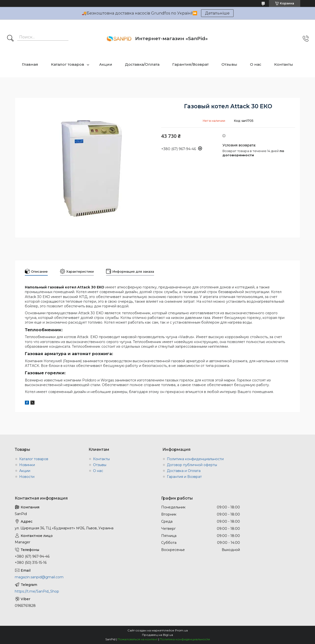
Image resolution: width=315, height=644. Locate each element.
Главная (30, 64)
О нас (256, 64)
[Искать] (10, 39)
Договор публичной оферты (192, 465)
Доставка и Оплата (184, 471)
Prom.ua (181, 630)
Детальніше (217, 13)
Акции (106, 64)
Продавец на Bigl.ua (157, 635)
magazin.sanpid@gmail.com (39, 577)
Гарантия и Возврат (184, 477)
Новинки (27, 465)
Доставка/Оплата (142, 64)
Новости (27, 477)
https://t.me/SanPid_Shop (37, 591)
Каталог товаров (68, 64)
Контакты (284, 64)
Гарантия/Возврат (190, 64)
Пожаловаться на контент (138, 639)
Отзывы (229, 64)
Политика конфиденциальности (195, 459)
